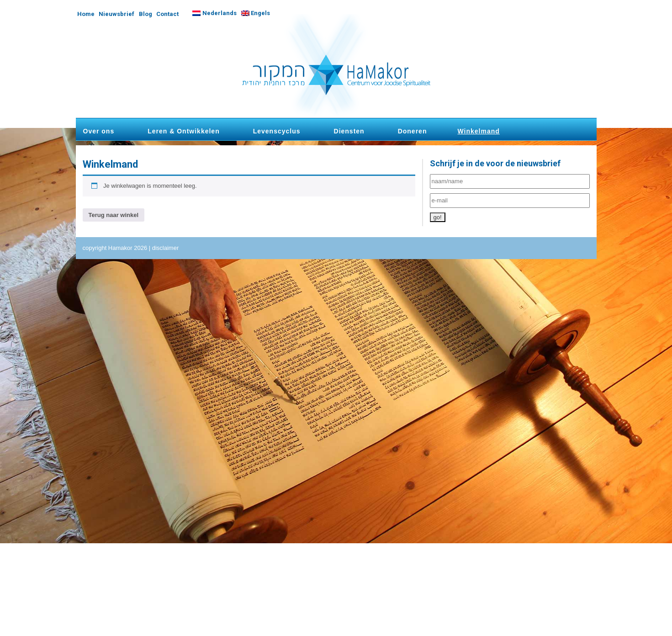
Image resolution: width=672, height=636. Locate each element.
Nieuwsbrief (116, 14)
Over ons (99, 131)
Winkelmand (478, 131)
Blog (146, 14)
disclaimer (166, 248)
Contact (167, 14)
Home (86, 14)
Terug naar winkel (114, 215)
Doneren (413, 131)
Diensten (349, 131)
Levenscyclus (277, 131)
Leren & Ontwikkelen (183, 131)
